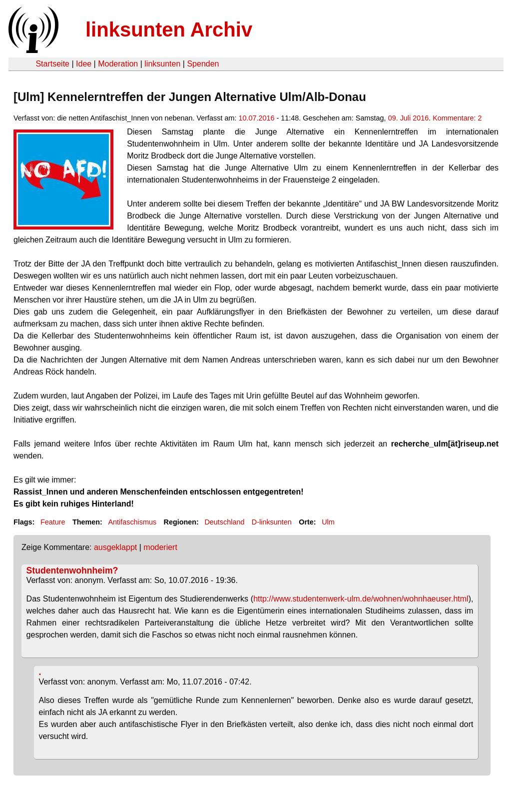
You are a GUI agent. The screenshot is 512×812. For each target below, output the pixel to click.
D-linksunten (272, 522)
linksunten (162, 64)
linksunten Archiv (169, 29)
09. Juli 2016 (409, 118)
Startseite (52, 64)
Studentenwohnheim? (72, 570)
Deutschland (224, 522)
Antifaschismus (132, 522)
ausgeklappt (115, 547)
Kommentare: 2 (457, 118)
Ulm (328, 522)
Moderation (118, 64)
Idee (84, 64)
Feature (53, 522)
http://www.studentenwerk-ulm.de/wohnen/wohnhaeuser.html (361, 599)
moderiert (160, 547)
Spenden (203, 64)
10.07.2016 (256, 118)
